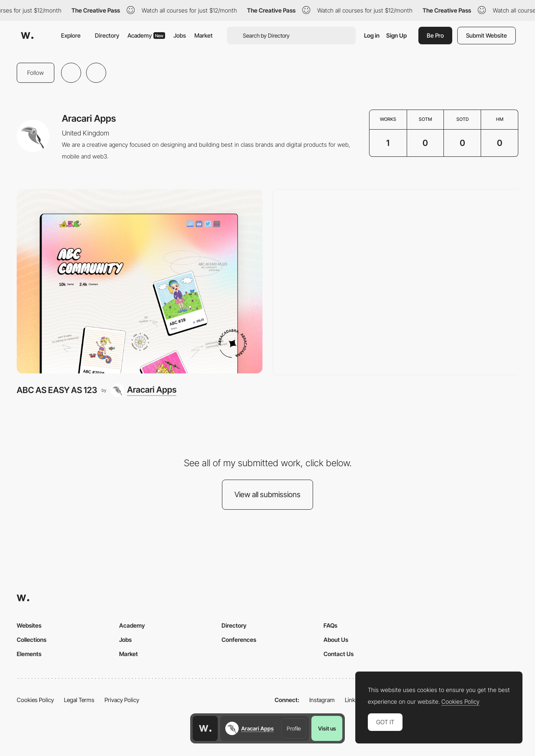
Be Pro (435, 35)
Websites (29, 625)
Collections (32, 640)
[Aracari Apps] (144, 390)
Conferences (239, 640)
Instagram (322, 700)
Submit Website (487, 35)
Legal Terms (79, 700)
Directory (107, 35)
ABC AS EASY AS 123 (57, 390)
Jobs (180, 35)
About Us (336, 640)
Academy (146, 35)
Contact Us (339, 654)
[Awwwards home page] (205, 728)
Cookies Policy (35, 700)
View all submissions (267, 494)
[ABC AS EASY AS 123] (140, 281)
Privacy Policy (122, 700)
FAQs (330, 625)
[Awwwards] (27, 36)
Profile (294, 728)
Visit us (327, 728)
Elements (29, 654)
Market (204, 35)
